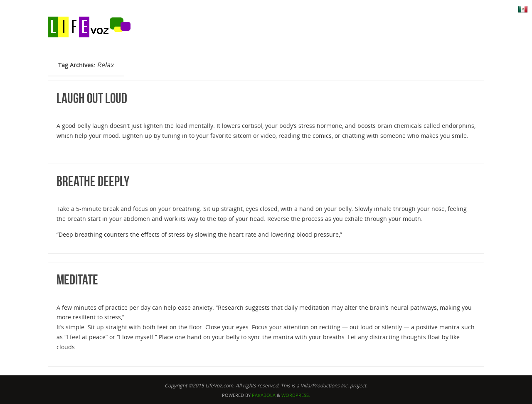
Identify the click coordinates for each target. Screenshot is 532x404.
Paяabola (264, 395)
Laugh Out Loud (92, 98)
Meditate (77, 280)
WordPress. (296, 395)
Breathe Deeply (93, 181)
